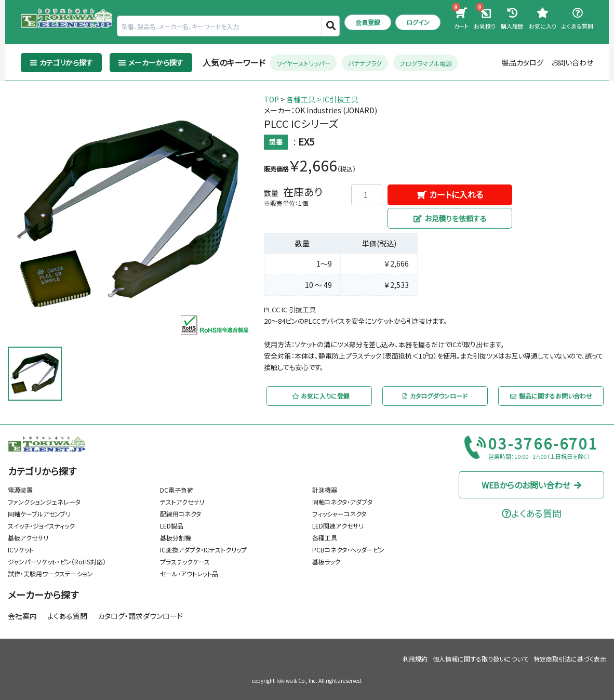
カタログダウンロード (435, 396)
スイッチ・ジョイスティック (41, 526)
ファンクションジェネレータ (44, 502)
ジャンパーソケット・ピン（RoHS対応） (57, 562)
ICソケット (21, 550)
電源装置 (20, 490)
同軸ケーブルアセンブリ (39, 514)
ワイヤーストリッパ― (303, 63)
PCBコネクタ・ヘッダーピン (348, 550)
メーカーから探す (43, 595)
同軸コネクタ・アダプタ (342, 502)
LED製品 (172, 526)
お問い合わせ (572, 62)
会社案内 (22, 616)
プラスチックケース (185, 562)
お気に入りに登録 (320, 396)
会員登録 (368, 22)
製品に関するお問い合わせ (551, 396)
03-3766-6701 (543, 444)
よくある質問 (67, 616)
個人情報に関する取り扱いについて (480, 659)
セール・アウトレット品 (189, 573)
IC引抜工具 (341, 99)
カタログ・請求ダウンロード (140, 616)
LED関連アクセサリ (338, 526)
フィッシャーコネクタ (339, 514)
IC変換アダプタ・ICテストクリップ (203, 550)
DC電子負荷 (177, 490)
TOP (271, 99)
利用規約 (415, 659)
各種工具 (301, 99)
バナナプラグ (365, 63)
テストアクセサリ (182, 502)
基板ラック (326, 562)
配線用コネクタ (181, 514)
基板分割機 (176, 538)
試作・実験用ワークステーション (50, 573)
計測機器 (325, 490)
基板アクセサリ (28, 538)
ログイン (418, 22)
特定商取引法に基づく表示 (570, 659)
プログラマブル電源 (426, 63)
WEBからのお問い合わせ (532, 485)
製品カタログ (523, 62)
